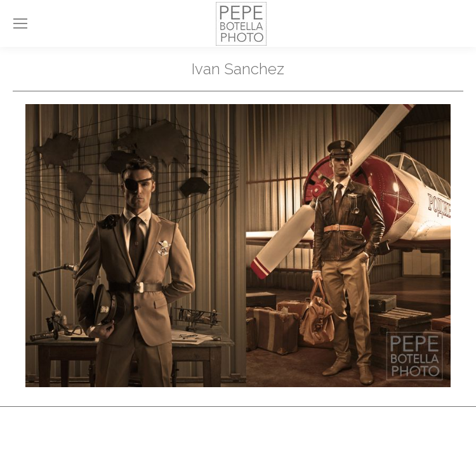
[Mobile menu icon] (20, 23)
